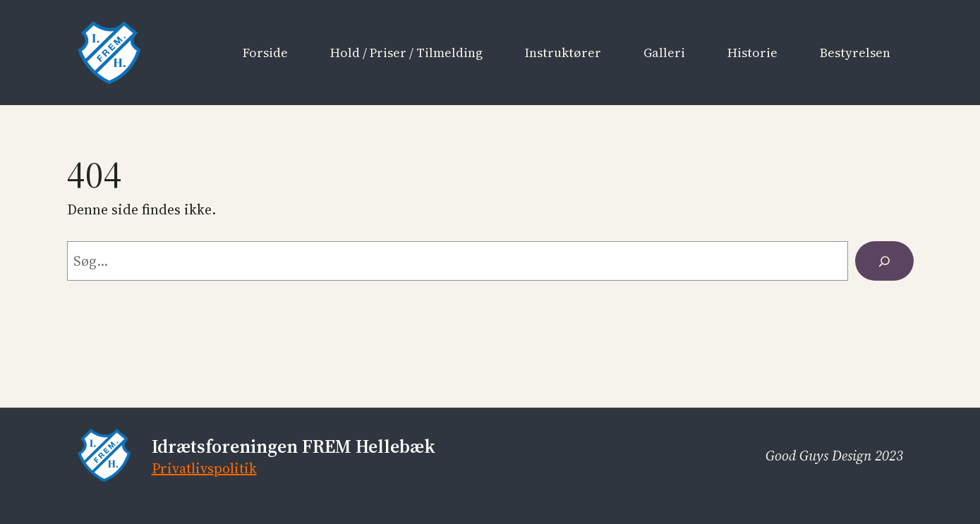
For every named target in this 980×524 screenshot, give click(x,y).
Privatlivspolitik (204, 468)
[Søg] (884, 261)
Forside (265, 53)
